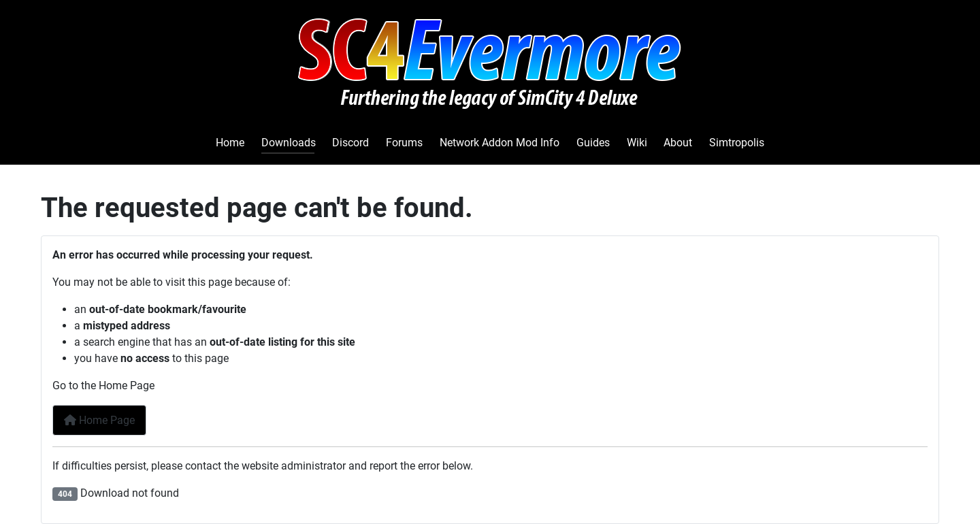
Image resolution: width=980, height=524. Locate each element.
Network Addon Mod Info (500, 143)
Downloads (289, 143)
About (678, 143)
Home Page (99, 420)
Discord (350, 143)
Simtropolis (737, 143)
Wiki (637, 143)
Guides (593, 143)
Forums (404, 143)
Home (230, 143)
